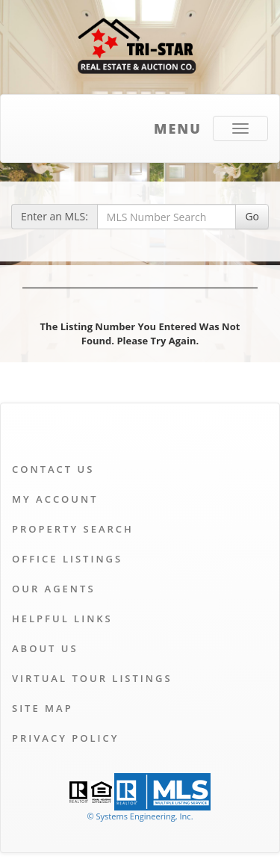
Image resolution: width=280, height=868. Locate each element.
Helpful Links (62, 619)
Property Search (73, 529)
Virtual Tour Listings (92, 678)
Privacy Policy (65, 738)
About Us (45, 648)
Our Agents (54, 589)
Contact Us (53, 469)
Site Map (43, 708)
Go (252, 216)
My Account (55, 499)
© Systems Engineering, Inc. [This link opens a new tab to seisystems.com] (140, 816)
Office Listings (67, 559)
